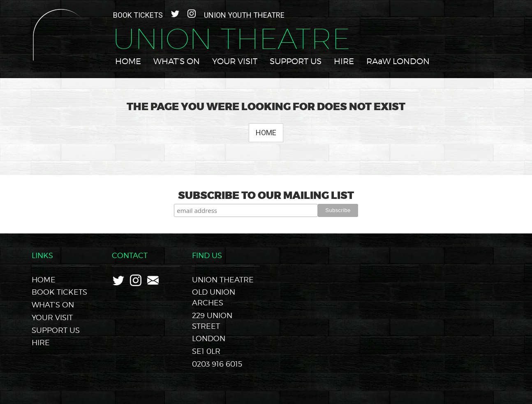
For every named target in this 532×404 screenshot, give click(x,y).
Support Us (296, 61)
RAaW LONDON (398, 61)
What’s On (177, 61)
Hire (344, 61)
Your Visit (235, 61)
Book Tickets (138, 15)
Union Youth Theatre (244, 15)
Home (128, 61)
